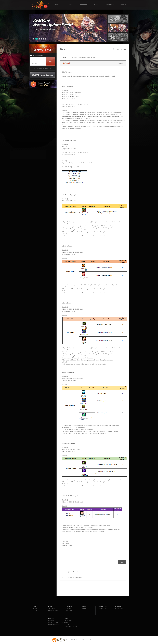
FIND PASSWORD (54, 625)
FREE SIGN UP (38, 68)
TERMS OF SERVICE (67, 622)
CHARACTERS (53, 610)
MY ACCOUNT (53, 623)
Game (70, 4)
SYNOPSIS (52, 608)
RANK (84, 608)
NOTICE (34, 608)
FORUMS (68, 608)
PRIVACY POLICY (71, 627)
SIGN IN (51, 621)
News (57, 4)
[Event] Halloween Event (75, 577)
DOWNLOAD (103, 608)
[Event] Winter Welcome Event (77, 572)
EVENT (34, 612)
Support (123, 4)
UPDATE (34, 610)
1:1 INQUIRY (119, 608)
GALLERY (68, 610)
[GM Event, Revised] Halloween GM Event (83, 58)
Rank (96, 4)
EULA (67, 625)
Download (110, 4)
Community (83, 4)
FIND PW (48, 68)
